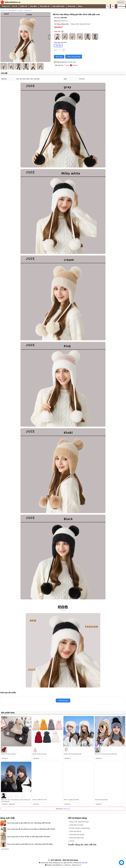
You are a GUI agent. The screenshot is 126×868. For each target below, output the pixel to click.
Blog (80, 6)
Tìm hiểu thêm (72, 62)
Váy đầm (33, 6)
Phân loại (71, 6)
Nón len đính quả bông (101, 800)
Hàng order (65, 24)
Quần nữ (24, 6)
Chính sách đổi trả (75, 831)
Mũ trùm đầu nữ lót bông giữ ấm (73, 754)
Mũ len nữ (28, 10)
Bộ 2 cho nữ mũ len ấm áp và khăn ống (106, 754)
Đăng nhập (121, 2)
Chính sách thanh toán (77, 838)
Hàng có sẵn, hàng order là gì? (81, 24)
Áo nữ (15, 6)
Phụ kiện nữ (45, 6)
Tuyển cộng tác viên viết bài (82, 845)
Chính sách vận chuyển (77, 835)
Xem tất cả (5, 849)
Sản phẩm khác (59, 6)
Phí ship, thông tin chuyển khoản (80, 828)
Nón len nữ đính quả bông (8, 754)
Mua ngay (59, 57)
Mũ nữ (21, 10)
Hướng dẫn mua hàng (76, 825)
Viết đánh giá (63, 701)
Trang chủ (6, 6)
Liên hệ (72, 841)
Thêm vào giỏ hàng (74, 57)
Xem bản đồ (83, 863)
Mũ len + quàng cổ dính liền (71, 800)
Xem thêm (37, 79)
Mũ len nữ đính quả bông (39, 754)
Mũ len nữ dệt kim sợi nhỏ (40, 800)
